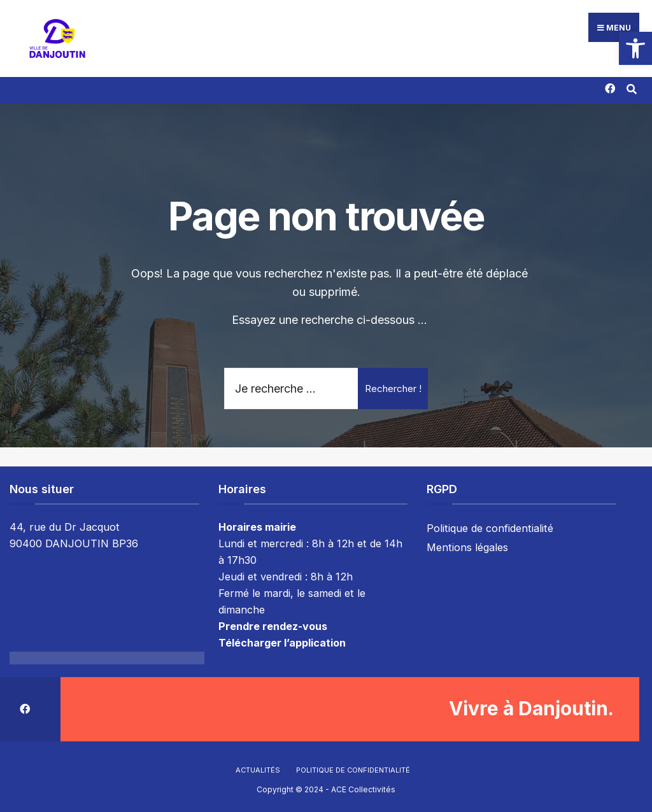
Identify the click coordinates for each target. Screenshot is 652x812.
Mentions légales (467, 545)
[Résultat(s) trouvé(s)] (631, 85)
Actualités (258, 767)
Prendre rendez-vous (273, 623)
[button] (635, 48)
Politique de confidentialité (490, 526)
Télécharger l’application (282, 640)
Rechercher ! (393, 385)
